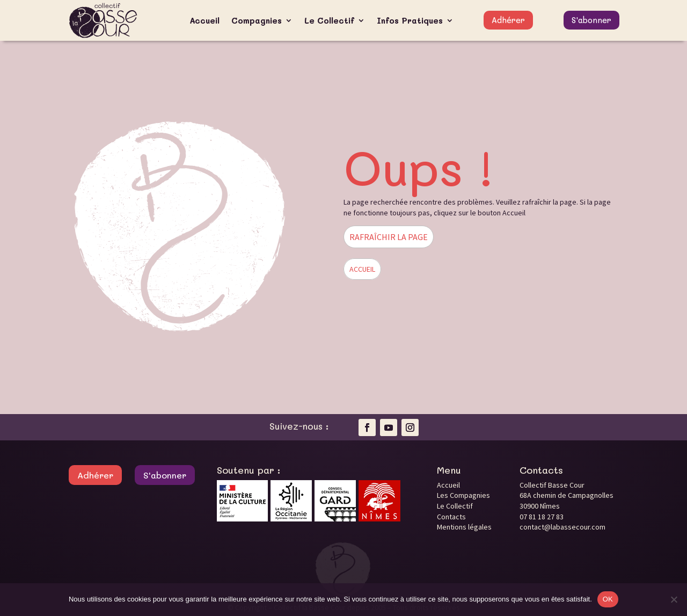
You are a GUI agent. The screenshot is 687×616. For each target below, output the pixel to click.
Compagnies (257, 20)
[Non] (674, 599)
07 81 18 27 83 (542, 517)
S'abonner (591, 20)
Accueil (204, 20)
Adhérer (508, 20)
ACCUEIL (362, 269)
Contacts (451, 517)
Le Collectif (329, 20)
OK (608, 599)
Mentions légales (464, 527)
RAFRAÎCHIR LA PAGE (389, 237)
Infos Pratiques (410, 20)
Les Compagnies (463, 495)
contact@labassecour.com (562, 527)
